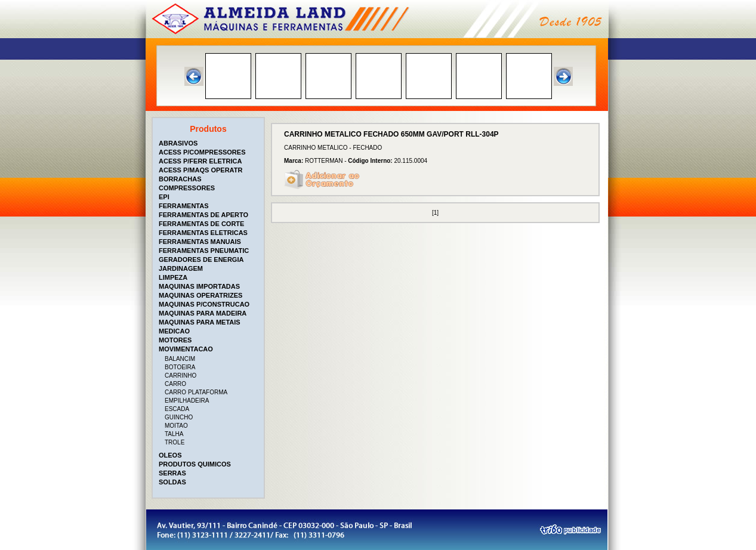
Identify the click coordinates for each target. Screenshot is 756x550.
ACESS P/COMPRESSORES (202, 152)
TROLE (175, 442)
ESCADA (177, 409)
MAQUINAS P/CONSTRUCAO (204, 304)
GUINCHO (179, 417)
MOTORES (175, 340)
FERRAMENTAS (184, 206)
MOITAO (176, 426)
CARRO (175, 384)
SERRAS (172, 473)
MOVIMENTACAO (186, 349)
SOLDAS (172, 482)
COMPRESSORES (187, 188)
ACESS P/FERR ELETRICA (200, 161)
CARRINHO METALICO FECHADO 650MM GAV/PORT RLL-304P (391, 134)
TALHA (174, 434)
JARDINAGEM (181, 268)
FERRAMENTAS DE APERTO (203, 215)
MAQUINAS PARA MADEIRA (203, 313)
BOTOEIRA (180, 367)
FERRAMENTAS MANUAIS (200, 242)
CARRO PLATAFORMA (196, 392)
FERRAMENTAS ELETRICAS (203, 233)
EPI (164, 197)
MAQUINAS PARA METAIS (200, 322)
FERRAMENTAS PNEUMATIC (204, 251)
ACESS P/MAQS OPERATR (200, 170)
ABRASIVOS (178, 143)
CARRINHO (180, 376)
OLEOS (170, 455)
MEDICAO (174, 331)
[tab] (209, 143)
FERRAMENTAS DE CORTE (201, 224)
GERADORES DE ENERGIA (201, 259)
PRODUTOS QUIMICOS (195, 464)
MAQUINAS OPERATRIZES (200, 295)
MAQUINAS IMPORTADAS (199, 286)
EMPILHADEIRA (187, 401)
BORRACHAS (180, 179)
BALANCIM (180, 359)
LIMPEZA (173, 277)
